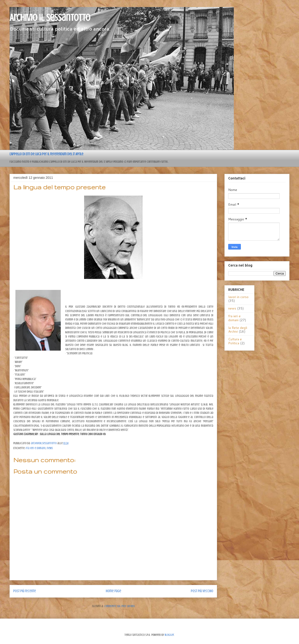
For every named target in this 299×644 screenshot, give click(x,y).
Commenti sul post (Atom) (119, 606)
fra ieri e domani (36, 448)
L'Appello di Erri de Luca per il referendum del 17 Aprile (46, 154)
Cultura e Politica (235, 341)
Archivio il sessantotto (50, 18)
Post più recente (25, 591)
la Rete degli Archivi (238, 330)
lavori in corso (238, 297)
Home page (114, 591)
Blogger (169, 635)
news (50, 448)
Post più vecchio (202, 591)
